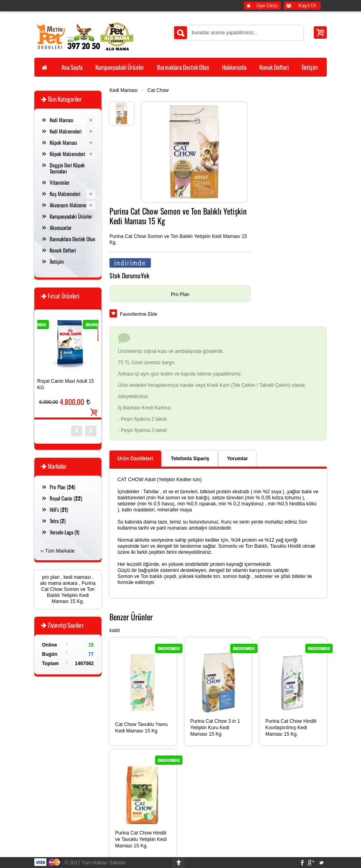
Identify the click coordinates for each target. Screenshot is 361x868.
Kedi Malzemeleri (66, 131)
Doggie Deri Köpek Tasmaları (67, 168)
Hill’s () (59, 509)
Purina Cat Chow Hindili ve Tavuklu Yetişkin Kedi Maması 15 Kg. (141, 839)
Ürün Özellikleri (135, 459)
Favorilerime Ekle (139, 314)
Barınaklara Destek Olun (72, 239)
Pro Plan (180, 294)
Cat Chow (158, 90)
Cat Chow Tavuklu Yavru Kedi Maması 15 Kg (141, 728)
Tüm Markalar (60, 551)
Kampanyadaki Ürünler (71, 216)
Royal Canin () (66, 498)
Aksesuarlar (61, 227)
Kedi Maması (124, 90)
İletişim (57, 261)
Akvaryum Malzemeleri (71, 205)
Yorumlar (237, 459)
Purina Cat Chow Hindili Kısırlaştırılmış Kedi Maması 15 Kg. (291, 728)
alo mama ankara (59, 583)
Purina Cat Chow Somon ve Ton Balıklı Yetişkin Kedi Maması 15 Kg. (68, 592)
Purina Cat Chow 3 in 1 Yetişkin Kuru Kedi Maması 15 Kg (215, 728)
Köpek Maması (63, 142)
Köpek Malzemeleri (67, 154)
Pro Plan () (62, 487)
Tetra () (58, 521)
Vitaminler (60, 182)
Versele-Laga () (64, 532)
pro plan (51, 577)
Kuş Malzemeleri (65, 194)
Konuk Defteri (63, 250)
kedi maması (77, 577)
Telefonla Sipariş (190, 459)
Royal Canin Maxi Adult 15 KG (66, 384)
